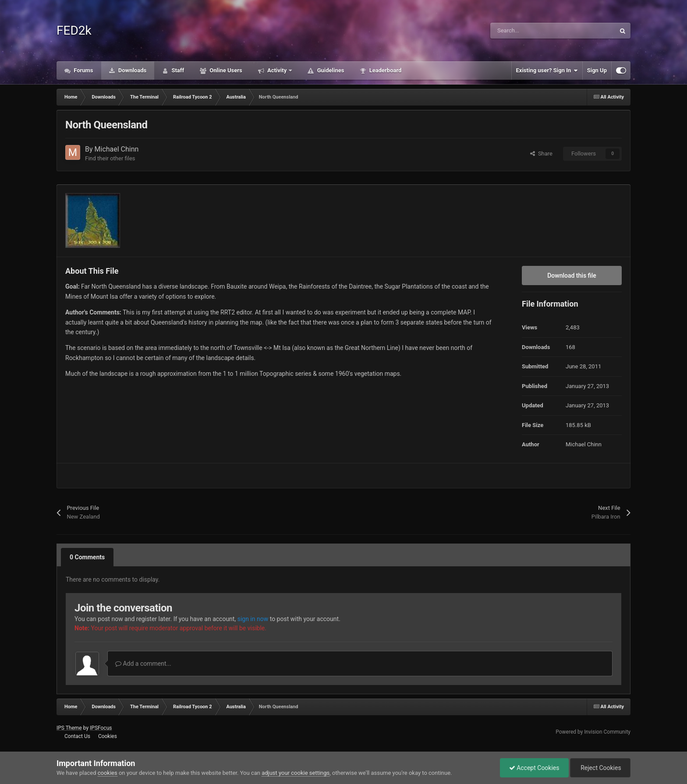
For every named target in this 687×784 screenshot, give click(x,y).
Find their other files (110, 158)
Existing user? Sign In (547, 71)
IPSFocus (101, 728)
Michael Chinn (117, 149)
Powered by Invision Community (593, 732)
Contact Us (77, 736)
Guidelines (330, 70)
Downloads (132, 70)
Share (541, 154)
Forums (83, 70)
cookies (108, 773)
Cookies (108, 736)
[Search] (534, 31)
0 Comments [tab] (87, 557)
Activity (277, 70)
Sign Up (597, 70)
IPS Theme (69, 728)
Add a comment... (143, 664)
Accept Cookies (534, 768)
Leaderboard (384, 70)
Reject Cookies (600, 768)
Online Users (225, 70)
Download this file (572, 275)
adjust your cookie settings (296, 773)
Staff (177, 70)
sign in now (253, 619)
